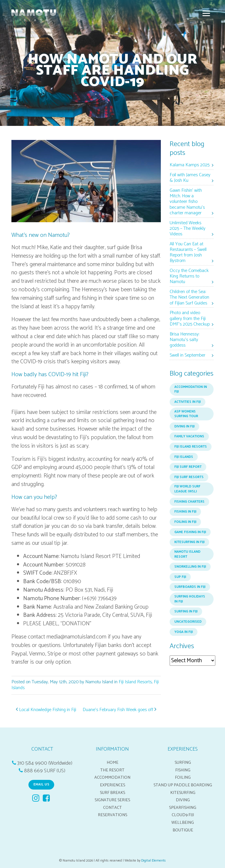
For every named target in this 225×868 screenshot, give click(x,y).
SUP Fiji (180, 577)
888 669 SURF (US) (45, 771)
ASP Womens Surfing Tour (186, 414)
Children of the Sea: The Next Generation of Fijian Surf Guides (189, 298)
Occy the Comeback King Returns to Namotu (189, 277)
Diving (183, 800)
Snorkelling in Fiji (190, 567)
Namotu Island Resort (187, 554)
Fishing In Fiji (185, 512)
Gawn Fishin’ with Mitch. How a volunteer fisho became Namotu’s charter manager (187, 202)
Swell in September (187, 356)
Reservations (112, 815)
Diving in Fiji (184, 427)
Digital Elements (154, 861)
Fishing (183, 770)
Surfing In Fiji (186, 612)
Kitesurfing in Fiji (189, 542)
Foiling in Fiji (185, 522)
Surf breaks (112, 793)
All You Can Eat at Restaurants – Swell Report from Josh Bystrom (188, 253)
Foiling (183, 778)
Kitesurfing (183, 793)
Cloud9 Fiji (183, 815)
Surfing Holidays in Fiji (190, 599)
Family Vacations (189, 436)
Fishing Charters (189, 502)
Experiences (112, 785)
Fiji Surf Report (188, 467)
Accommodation (112, 778)
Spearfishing (183, 808)
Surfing (183, 763)
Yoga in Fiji (184, 632)
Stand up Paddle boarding (183, 785)
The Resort (112, 770)
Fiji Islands (184, 457)
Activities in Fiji (187, 402)
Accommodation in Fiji (191, 390)
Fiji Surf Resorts (189, 477)
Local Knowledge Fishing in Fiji (46, 710)
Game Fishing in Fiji (190, 532)
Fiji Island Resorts (135, 682)
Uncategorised (188, 622)
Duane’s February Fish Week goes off (120, 710)
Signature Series (112, 800)
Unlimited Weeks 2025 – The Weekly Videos (187, 229)
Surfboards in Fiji (190, 587)
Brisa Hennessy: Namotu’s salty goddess (184, 340)
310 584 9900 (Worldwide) (45, 763)
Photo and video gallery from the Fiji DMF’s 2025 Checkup (190, 319)
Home (112, 763)
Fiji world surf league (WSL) (187, 489)
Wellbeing (183, 823)
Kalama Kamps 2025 (190, 165)
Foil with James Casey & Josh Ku (190, 178)
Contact (112, 808)
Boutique (183, 830)
